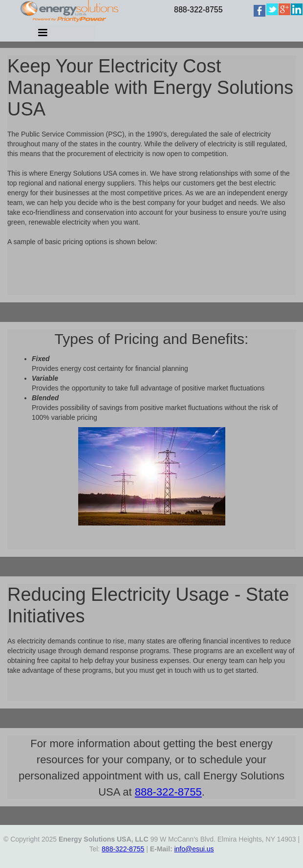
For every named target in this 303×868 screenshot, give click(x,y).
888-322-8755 (198, 10)
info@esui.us (194, 849)
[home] (270, 22)
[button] (128, 36)
